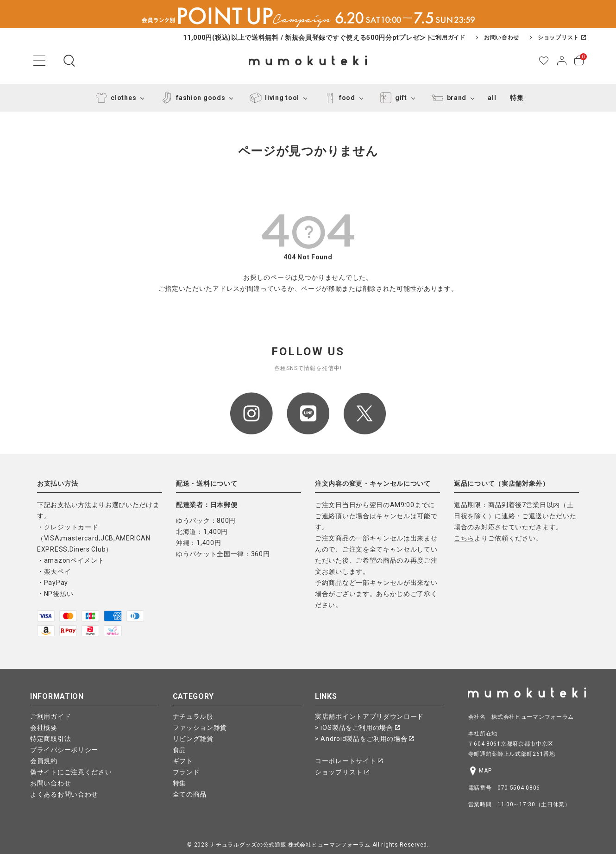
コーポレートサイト (349, 761)
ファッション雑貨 (200, 728)
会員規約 (44, 761)
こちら (464, 538)
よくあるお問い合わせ (64, 794)
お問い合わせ (502, 38)
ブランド (186, 772)
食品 (179, 750)
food (338, 98)
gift (392, 98)
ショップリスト (562, 38)
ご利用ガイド (448, 38)
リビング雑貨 (193, 739)
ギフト (183, 761)
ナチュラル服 (193, 716)
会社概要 (44, 728)
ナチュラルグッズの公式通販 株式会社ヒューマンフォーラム (290, 845)
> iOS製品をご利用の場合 (357, 728)
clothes (114, 98)
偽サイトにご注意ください (71, 772)
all (492, 98)
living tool (273, 98)
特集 (517, 98)
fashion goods (191, 98)
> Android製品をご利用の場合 (364, 739)
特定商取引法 (50, 739)
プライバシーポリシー (64, 750)
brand (448, 98)
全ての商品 (190, 794)
